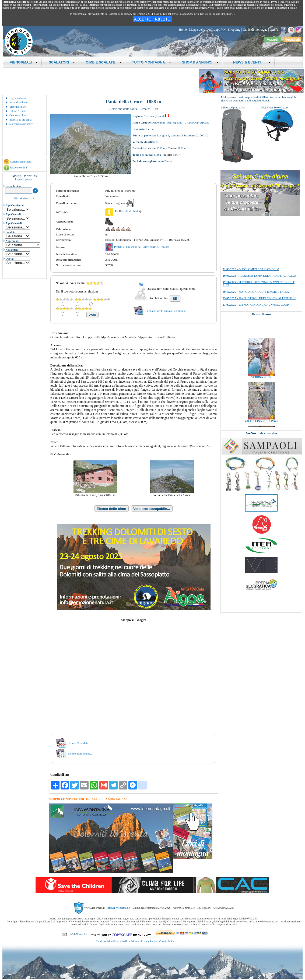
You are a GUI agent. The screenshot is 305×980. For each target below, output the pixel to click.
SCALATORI (62, 62)
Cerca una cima (18, 115)
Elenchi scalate (17, 107)
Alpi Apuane (175, 122)
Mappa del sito (199, 30)
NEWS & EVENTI (250, 62)
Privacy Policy (149, 941)
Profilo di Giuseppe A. (128, 247)
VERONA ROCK (261, 384)
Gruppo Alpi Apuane (197, 122)
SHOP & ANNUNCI (200, 62)
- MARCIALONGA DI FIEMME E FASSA (256, 292)
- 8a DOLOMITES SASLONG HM (251, 269)
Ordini (274, 30)
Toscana (149, 116)
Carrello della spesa (21, 162)
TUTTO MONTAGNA (152, 62)
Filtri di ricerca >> (24, 198)
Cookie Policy (167, 941)
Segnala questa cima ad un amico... (166, 311)
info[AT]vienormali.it (118, 908)
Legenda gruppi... (25, 179)
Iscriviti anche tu (18, 102)
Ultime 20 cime (18, 111)
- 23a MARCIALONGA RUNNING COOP (256, 305)
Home (183, 30)
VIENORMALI (24, 62)
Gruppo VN (218, 30)
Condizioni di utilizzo (108, 941)
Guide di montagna (255, 30)
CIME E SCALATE (104, 62)
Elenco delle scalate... (80, 753)
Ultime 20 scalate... (79, 743)
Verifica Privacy (130, 941)
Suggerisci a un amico (21, 124)
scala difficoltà (131, 211)
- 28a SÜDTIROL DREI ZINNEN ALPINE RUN (259, 298)
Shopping (234, 30)
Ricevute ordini (19, 168)
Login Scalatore (18, 98)
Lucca (159, 116)
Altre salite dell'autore (156, 247)
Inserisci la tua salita (20, 120)
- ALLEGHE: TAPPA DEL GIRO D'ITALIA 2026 (259, 276)
